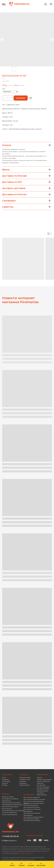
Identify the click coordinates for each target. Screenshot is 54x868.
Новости (5, 783)
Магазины (5, 779)
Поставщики (6, 781)
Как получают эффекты (32, 797)
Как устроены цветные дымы (33, 817)
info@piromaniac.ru (9, 841)
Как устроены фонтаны (32, 807)
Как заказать (41, 785)
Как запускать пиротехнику (11, 803)
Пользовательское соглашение (13, 810)
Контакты (23, 781)
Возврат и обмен (43, 789)
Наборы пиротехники (44, 779)
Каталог (40, 777)
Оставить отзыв (25, 779)
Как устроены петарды (31, 819)
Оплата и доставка (43, 787)
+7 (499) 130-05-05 (10, 836)
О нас (4, 777)
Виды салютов (42, 795)
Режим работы (24, 785)
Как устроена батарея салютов (34, 799)
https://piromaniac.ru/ (26, 853)
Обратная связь (25, 777)
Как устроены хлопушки (32, 820)
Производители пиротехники (12, 805)
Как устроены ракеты (31, 805)
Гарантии (40, 783)
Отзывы (5, 785)
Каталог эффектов (43, 781)
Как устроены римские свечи (34, 803)
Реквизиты (23, 783)
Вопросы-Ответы (8, 797)
